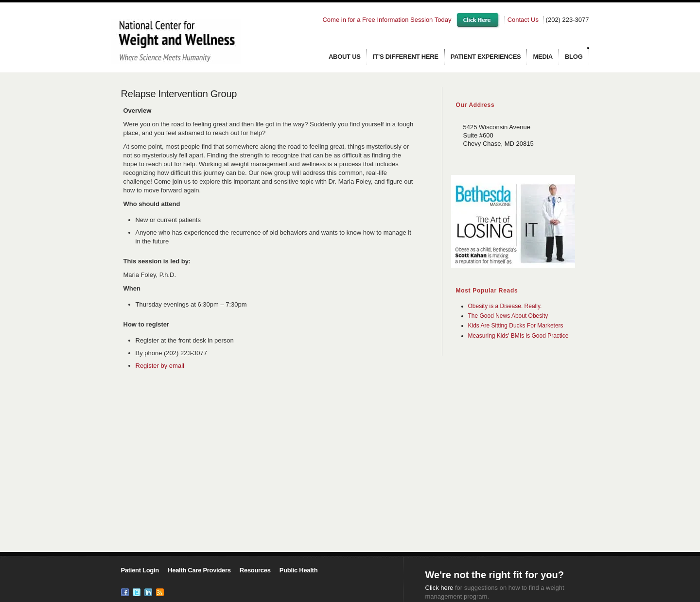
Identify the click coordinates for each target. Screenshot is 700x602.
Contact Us (523, 20)
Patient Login (140, 570)
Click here (439, 588)
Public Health (298, 570)
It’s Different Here (406, 57)
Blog (574, 57)
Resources (255, 570)
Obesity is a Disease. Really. (505, 306)
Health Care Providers (199, 570)
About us (345, 57)
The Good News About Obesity (508, 316)
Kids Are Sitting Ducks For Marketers (516, 326)
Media (543, 57)
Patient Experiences (486, 57)
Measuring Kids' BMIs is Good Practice (518, 336)
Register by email (160, 366)
